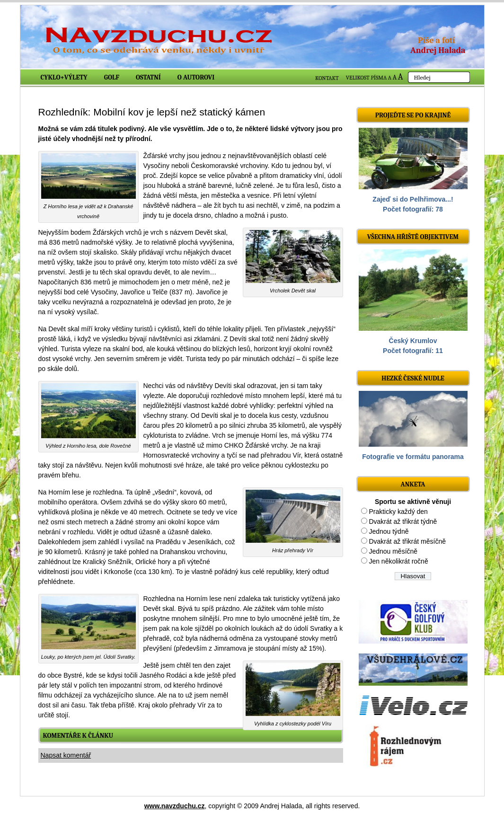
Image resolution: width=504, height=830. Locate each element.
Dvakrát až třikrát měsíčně (407, 541)
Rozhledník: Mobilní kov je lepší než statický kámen (152, 112)
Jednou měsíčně (393, 551)
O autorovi (196, 77)
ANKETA (413, 484)
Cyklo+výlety (64, 77)
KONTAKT (327, 78)
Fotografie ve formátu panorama (413, 457)
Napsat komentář (66, 755)
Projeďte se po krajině (413, 115)
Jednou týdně (389, 531)
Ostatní (148, 77)
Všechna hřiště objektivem (413, 237)
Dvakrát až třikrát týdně (403, 521)
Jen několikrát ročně (398, 561)
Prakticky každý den (398, 512)
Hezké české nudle (413, 378)
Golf (112, 77)
